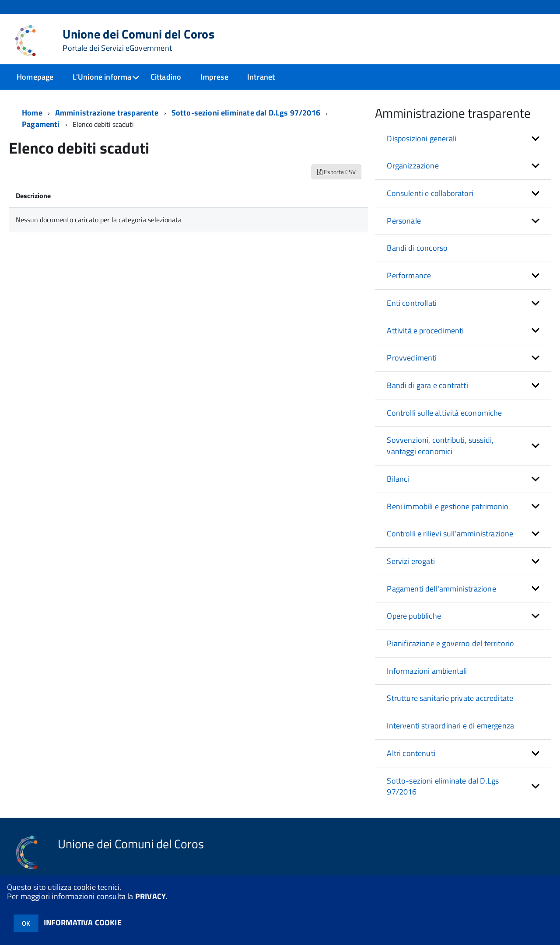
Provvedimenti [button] (412, 358)
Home (32, 113)
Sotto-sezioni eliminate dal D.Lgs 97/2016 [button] (443, 786)
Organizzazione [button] (413, 166)
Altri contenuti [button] (411, 753)
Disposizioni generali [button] (422, 138)
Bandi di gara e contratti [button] (427, 385)
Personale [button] (404, 221)
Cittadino (166, 77)
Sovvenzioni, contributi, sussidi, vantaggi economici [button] (440, 446)
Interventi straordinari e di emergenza (450, 726)
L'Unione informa (102, 77)
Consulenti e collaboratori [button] (430, 193)
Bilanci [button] (398, 479)
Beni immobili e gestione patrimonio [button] (448, 506)
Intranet (261, 77)
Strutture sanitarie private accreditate (450, 698)
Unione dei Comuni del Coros (138, 40)
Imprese (214, 77)
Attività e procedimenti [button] (425, 331)
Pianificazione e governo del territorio (450, 643)
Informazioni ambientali (427, 671)
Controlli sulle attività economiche (444, 413)
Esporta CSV (336, 172)
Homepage (35, 77)
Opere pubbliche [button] (414, 616)
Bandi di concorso (417, 248)
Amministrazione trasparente (107, 113)
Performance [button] (409, 275)
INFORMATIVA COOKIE (83, 922)
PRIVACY (150, 896)
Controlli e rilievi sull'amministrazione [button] (450, 534)
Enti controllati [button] (412, 303)
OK (26, 923)
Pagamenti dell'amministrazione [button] (441, 589)
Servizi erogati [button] (411, 561)
